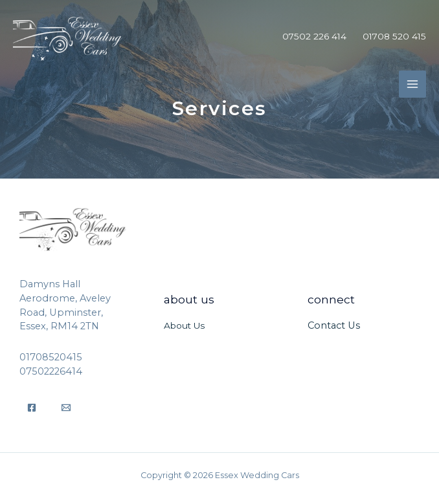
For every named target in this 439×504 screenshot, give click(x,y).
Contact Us (334, 325)
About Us (184, 325)
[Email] (66, 408)
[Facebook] (32, 408)
